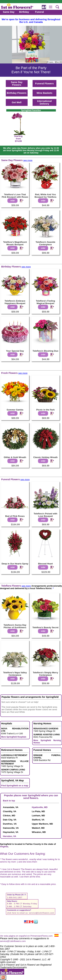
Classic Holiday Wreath (45, 457)
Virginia (4, 847)
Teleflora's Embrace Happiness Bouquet (15, 302)
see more (28, 160)
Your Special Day (15, 351)
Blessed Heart (45, 564)
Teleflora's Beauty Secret (45, 627)
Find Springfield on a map (15, 786)
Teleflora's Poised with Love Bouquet (45, 515)
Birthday (24, 12)
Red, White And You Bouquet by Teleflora (45, 196)
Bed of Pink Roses (15, 516)
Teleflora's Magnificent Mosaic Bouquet (15, 243)
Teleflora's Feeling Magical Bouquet (45, 302)
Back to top (9, 801)
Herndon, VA (10, 836)
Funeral (39, 12)
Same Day (9, 12)
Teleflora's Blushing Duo (45, 351)
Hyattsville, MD (40, 807)
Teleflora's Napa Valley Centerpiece (15, 674)
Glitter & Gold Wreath (15, 457)
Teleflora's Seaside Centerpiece (45, 243)
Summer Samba (15, 410)
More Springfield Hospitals (14, 737)
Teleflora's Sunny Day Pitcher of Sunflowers (15, 626)
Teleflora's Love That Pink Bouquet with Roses (15, 196)
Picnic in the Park (45, 410)
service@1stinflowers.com (41, 913)
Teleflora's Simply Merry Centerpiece (46, 674)
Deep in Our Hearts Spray (15, 564)
